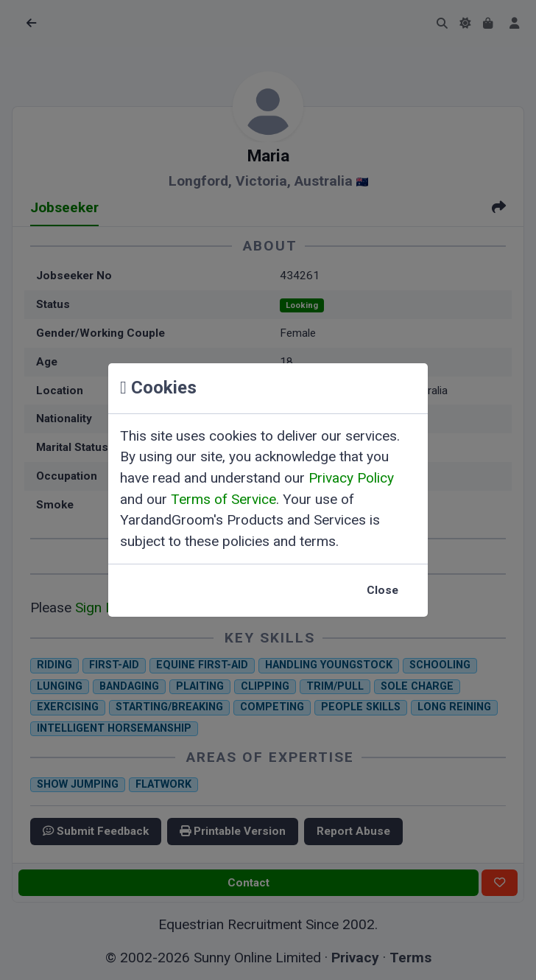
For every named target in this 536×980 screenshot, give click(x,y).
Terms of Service (223, 499)
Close (382, 590)
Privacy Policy (351, 478)
